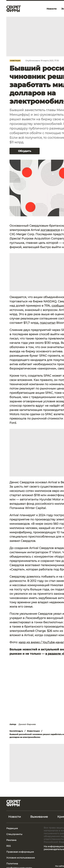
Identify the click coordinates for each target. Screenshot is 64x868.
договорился (50, 230)
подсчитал (48, 323)
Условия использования (21, 858)
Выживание (39, 817)
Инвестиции (15, 61)
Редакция (12, 828)
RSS (9, 846)
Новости (14, 817)
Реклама (11, 840)
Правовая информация (20, 852)
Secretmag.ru (16, 731)
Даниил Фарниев (27, 724)
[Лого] (14, 9)
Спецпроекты (14, 834)
